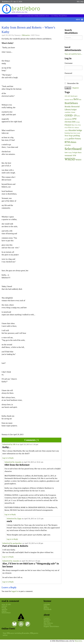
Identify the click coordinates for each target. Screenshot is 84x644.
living (4, 608)
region (4, 611)
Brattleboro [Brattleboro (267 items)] (71, 103)
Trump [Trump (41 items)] (70, 153)
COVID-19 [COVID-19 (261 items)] (71, 115)
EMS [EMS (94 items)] (74, 122)
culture (4, 606)
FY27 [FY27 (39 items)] (73, 128)
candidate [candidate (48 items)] (68, 112)
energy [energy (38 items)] (78, 122)
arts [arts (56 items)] (69, 96)
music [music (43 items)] (79, 133)
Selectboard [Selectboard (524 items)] (73, 149)
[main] (31, 310)
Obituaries (26, 35)
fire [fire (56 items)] (73, 125)
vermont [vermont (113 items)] (68, 155)
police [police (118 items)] (72, 138)
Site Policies (48, 623)
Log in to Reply (8, 458)
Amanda (18, 462)
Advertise (47, 625)
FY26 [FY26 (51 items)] (69, 128)
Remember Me (72, 83)
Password (68, 73)
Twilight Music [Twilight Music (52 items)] (77, 153)
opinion (4, 609)
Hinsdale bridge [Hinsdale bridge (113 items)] (75, 130)
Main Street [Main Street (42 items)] (73, 133)
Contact (47, 618)
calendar (47, 604)
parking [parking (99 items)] (77, 136)
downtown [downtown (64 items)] (68, 119)
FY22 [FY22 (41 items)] (79, 125)
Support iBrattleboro (51, 626)
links (45, 606)
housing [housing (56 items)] (67, 133)
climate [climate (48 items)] (73, 112)
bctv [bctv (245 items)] (76, 99)
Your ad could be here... (73, 54)
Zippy (19, 519)
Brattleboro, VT (7, 2)
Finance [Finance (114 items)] (68, 125)
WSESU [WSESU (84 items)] (79, 160)
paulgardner (17, 543)
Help (82, 2)
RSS (78, 2)
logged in (15, 591)
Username (69, 63)
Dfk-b (15, 444)
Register (76, 88)
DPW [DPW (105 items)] (74, 119)
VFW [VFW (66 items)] (74, 156)
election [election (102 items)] (68, 122)
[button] (78, 20)
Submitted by (8, 444)
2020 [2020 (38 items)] (66, 96)
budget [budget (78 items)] (74, 110)
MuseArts (78, 641)
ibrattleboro (6, 613)
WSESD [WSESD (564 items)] (70, 159)
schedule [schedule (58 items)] (68, 145)
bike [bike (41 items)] (80, 100)
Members (47, 620)
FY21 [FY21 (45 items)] (76, 125)
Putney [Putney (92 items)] (78, 139)
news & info (6, 604)
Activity (47, 621)
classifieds (48, 609)
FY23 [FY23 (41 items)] (66, 128)
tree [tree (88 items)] (66, 152)
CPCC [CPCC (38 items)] (78, 116)
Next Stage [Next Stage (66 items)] (69, 136)
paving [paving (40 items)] (66, 139)
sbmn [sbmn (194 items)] (73, 142)
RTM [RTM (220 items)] (67, 142)
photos (46, 608)
